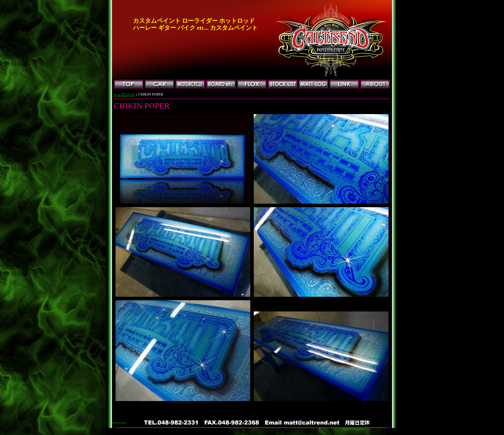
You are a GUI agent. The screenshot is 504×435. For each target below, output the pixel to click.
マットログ (313, 84)
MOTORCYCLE (190, 84)
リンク (344, 84)
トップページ (129, 84)
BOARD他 (221, 84)
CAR (159, 84)
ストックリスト (283, 84)
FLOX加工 (252, 84)
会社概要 (375, 84)
